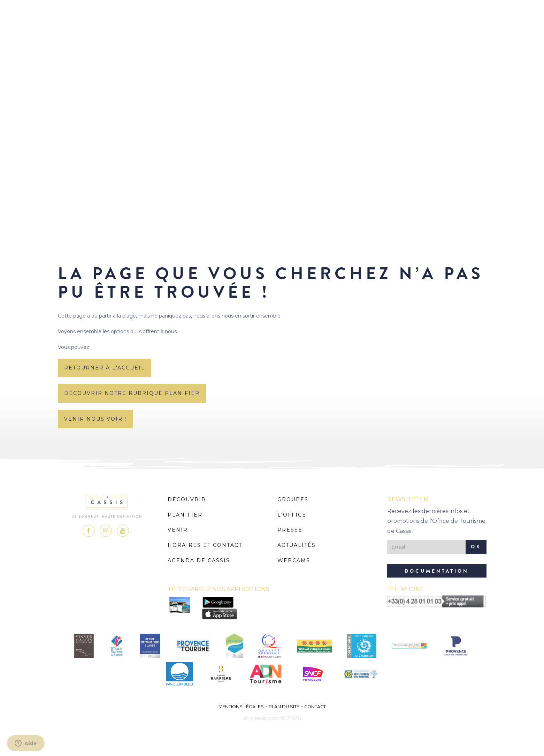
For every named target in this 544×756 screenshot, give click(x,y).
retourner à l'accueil (105, 368)
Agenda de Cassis (199, 560)
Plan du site (284, 707)
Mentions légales (241, 707)
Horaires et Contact (205, 545)
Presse (290, 530)
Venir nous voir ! (95, 419)
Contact (315, 707)
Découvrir (187, 499)
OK (476, 547)
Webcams (294, 560)
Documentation (437, 571)
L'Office (292, 515)
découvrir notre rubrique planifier (132, 393)
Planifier (185, 515)
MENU (272, 26)
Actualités (297, 545)
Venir (178, 530)
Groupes (293, 499)
